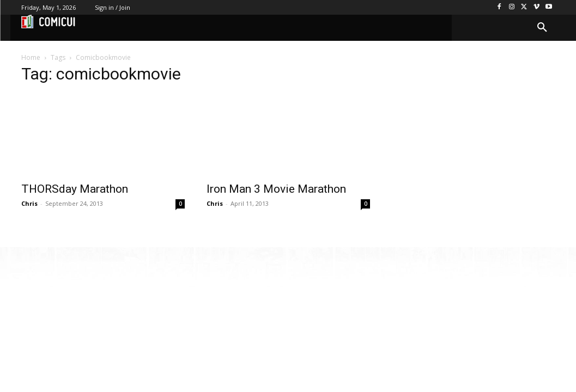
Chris (29, 203)
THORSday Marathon (75, 189)
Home (31, 57)
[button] (542, 28)
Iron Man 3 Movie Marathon (276, 189)
